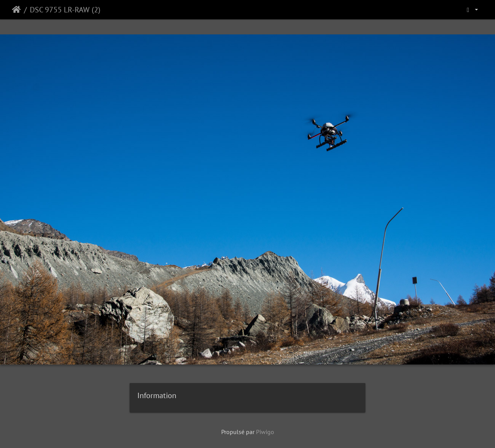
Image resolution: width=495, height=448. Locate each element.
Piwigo (265, 432)
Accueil (16, 10)
